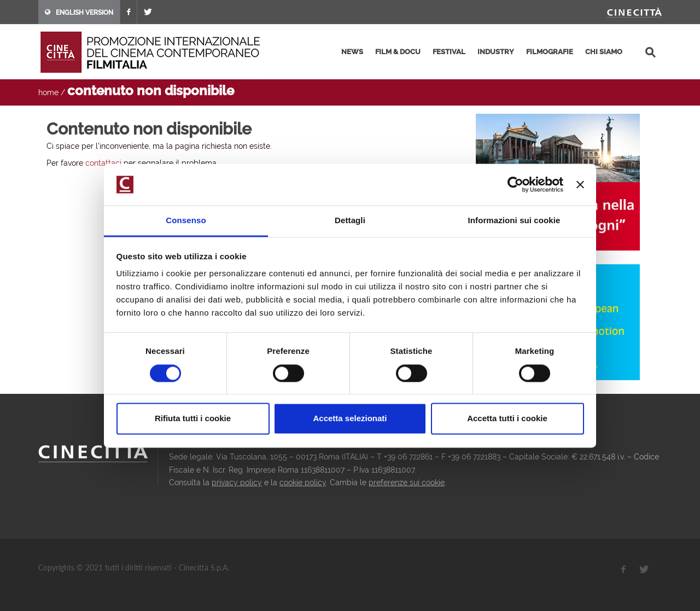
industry (496, 52)
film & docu (398, 52)
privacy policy (237, 482)
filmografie (550, 52)
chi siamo (604, 52)
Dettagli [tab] (350, 221)
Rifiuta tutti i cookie (193, 419)
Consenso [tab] (186, 221)
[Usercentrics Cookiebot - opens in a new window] (515, 184)
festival (449, 52)
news (352, 52)
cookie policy (303, 482)
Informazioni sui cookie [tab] (514, 221)
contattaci (103, 163)
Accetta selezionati (350, 419)
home (48, 92)
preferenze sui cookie (407, 482)
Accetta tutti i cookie (507, 419)
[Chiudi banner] (580, 184)
